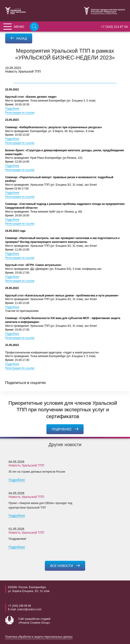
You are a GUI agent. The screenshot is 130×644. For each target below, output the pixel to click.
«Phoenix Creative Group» (34, 623)
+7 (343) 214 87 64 (114, 27)
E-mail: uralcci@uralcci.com (25, 609)
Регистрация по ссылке (20, 113)
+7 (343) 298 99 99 (19, 606)
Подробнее (12, 109)
